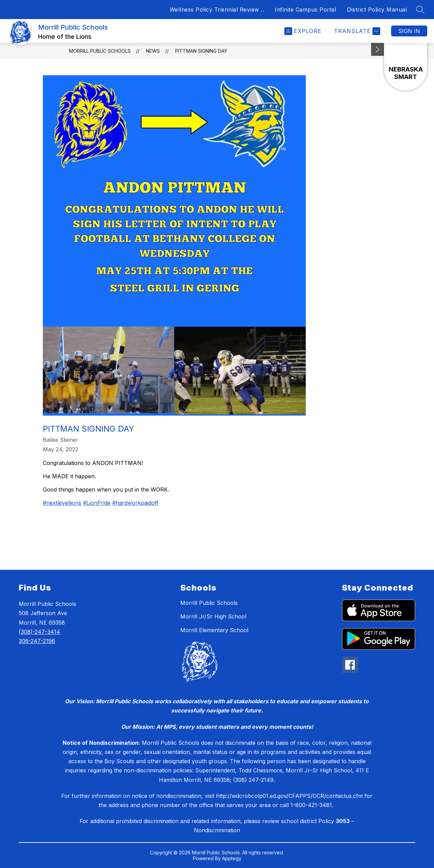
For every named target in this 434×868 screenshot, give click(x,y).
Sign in (409, 31)
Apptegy (232, 858)
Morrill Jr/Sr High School (213, 616)
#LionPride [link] (97, 503)
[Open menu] (303, 31)
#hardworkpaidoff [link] (135, 503)
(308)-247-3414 (39, 632)
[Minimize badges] (378, 49)
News (153, 51)
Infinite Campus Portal (305, 10)
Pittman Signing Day (201, 51)
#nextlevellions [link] (62, 503)
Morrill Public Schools (100, 51)
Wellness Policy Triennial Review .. (217, 10)
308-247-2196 (37, 641)
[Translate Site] (356, 31)
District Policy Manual (377, 10)
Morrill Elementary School (214, 630)
